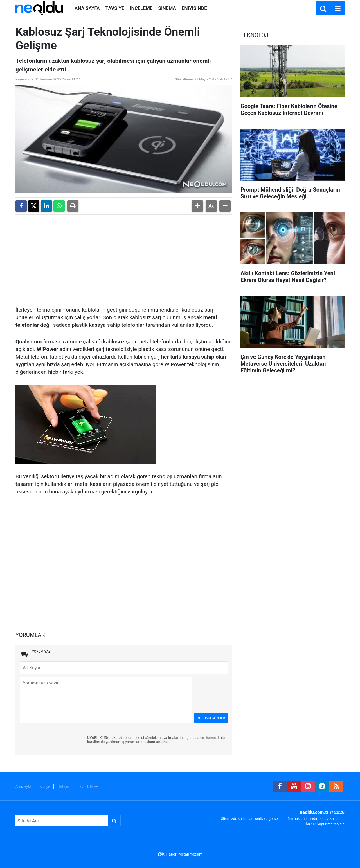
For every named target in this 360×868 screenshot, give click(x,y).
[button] (197, 206)
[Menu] (337, 9)
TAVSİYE (115, 8)
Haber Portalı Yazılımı (185, 854)
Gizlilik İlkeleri (89, 786)
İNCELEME (141, 8)
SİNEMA (167, 8)
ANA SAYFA (87, 8)
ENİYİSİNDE (194, 8)
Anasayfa (23, 786)
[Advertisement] (124, 258)
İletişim (64, 786)
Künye (45, 786)
